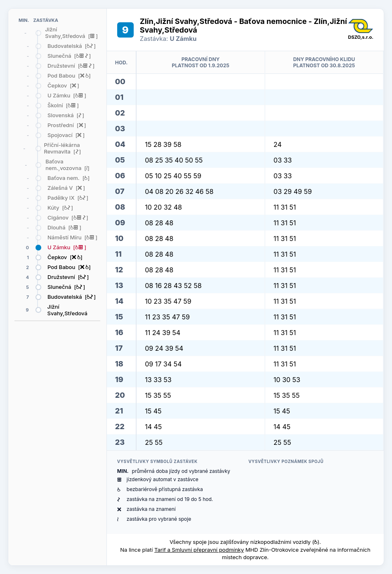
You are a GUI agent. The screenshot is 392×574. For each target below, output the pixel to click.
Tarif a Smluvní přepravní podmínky (199, 550)
